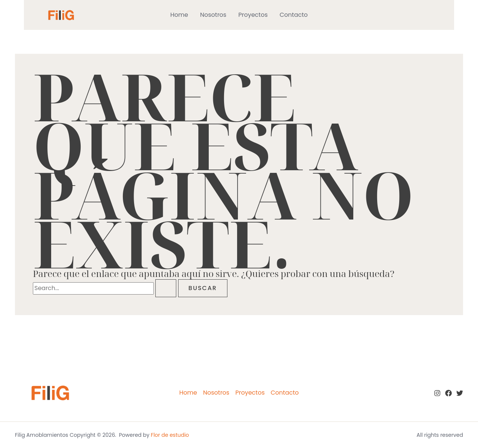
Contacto (294, 15)
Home (179, 15)
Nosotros (213, 15)
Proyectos (253, 15)
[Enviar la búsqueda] (166, 288)
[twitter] (460, 393)
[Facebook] (448, 393)
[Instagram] (437, 393)
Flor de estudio (170, 435)
